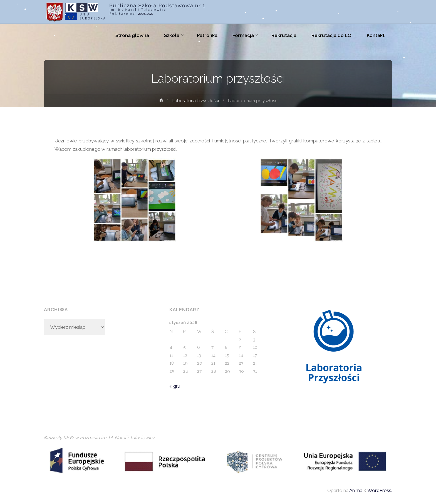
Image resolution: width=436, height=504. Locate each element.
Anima (355, 490)
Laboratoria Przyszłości (196, 101)
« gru (175, 386)
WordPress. (380, 490)
